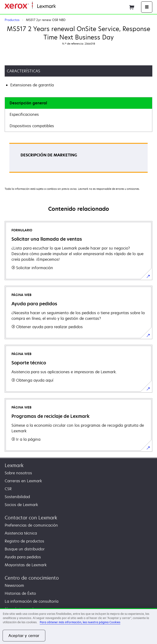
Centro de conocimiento (32, 578)
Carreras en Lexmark (23, 481)
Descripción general (28, 103)
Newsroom (14, 585)
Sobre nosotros (18, 473)
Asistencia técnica (21, 533)
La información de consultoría (32, 601)
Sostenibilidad (17, 497)
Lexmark (14, 465)
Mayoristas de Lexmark (26, 565)
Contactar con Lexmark (31, 518)
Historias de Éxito (20, 593)
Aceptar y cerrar (24, 636)
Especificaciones (24, 114)
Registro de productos (24, 541)
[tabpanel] (78, 159)
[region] (78, 626)
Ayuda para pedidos (23, 557)
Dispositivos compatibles (32, 126)
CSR (8, 489)
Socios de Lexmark (21, 505)
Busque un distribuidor (25, 549)
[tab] (78, 103)
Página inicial (66, 6)
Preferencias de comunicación (31, 525)
